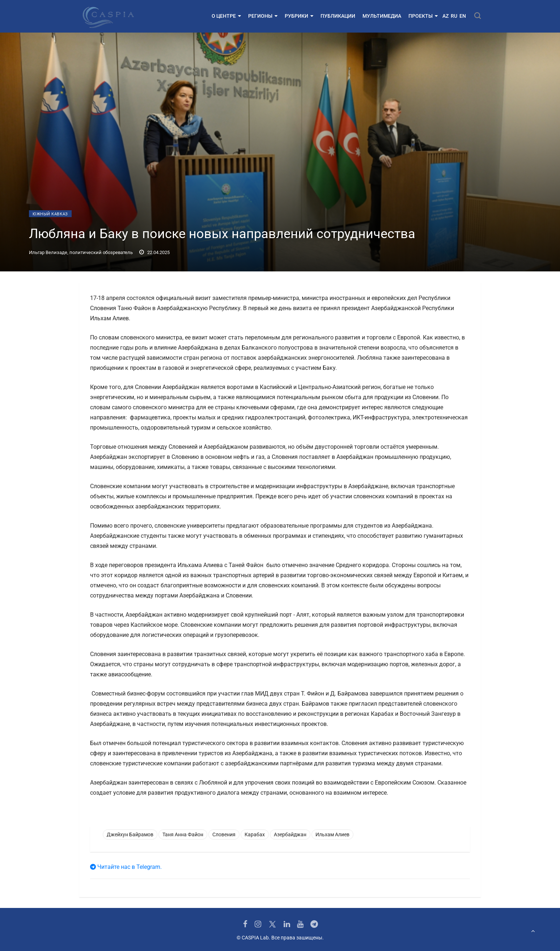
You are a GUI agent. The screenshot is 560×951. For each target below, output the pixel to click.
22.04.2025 (154, 252)
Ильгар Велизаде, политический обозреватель (81, 252)
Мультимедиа (382, 16)
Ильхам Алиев (332, 834)
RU (454, 16)
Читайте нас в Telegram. (126, 867)
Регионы (263, 16)
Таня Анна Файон (183, 834)
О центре (226, 16)
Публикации (338, 16)
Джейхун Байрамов (130, 834)
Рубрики (299, 16)
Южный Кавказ (50, 214)
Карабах (255, 834)
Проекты (423, 16)
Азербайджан (290, 834)
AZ (446, 16)
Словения (224, 834)
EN (463, 16)
